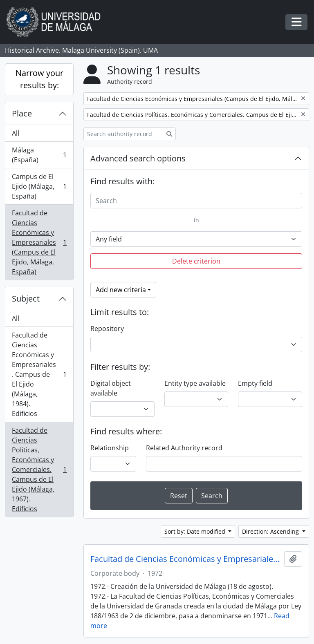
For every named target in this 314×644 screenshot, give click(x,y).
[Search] (196, 201)
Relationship (110, 448)
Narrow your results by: (39, 79)
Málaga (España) (39, 155)
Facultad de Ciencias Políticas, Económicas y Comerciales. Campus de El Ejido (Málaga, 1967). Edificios (39, 470)
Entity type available (195, 383)
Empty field (255, 383)
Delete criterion (196, 261)
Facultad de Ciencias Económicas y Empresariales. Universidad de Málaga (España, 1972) (186, 559)
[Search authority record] (123, 134)
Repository (107, 329)
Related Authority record (184, 448)
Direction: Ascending (271, 531)
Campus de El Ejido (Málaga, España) (39, 186)
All (16, 133)
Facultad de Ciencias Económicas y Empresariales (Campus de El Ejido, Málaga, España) (39, 242)
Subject (26, 299)
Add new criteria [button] (121, 290)
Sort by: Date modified (196, 531)
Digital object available (111, 388)
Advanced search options (138, 158)
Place (22, 113)
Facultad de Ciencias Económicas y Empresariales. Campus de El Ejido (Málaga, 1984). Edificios (39, 374)
